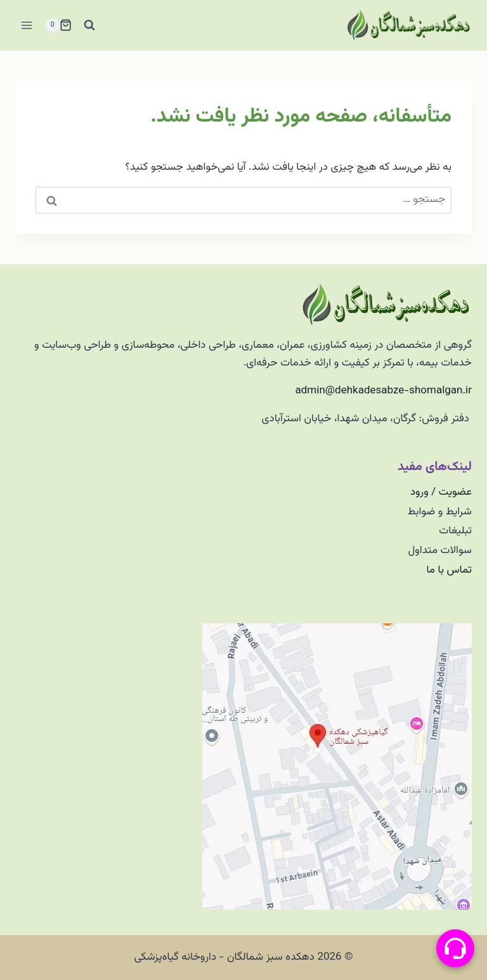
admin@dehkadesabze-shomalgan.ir (384, 391)
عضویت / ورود (441, 492)
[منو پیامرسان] (455, 948)
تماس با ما (449, 570)
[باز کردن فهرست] (27, 25)
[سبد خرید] (58, 25)
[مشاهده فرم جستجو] (89, 25)
